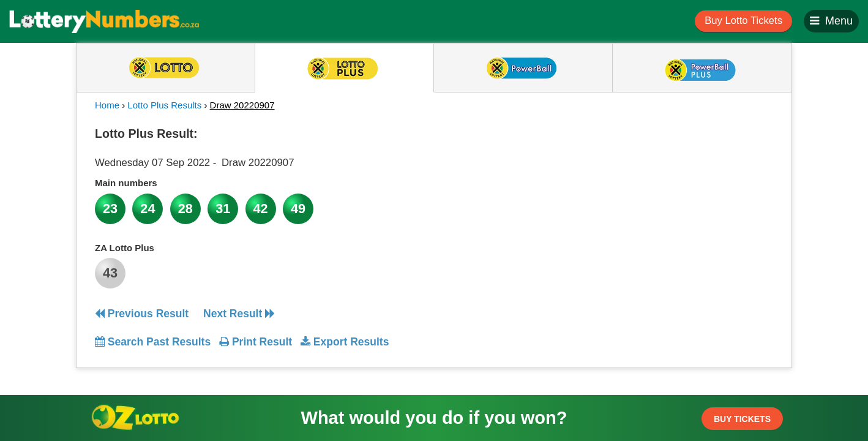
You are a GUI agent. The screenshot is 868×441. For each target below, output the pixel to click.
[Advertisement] (662, 198)
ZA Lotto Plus (125, 248)
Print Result (256, 342)
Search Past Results (153, 342)
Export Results (345, 342)
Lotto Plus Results (164, 105)
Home (107, 105)
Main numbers (126, 183)
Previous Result (142, 314)
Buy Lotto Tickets (743, 21)
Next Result (239, 314)
